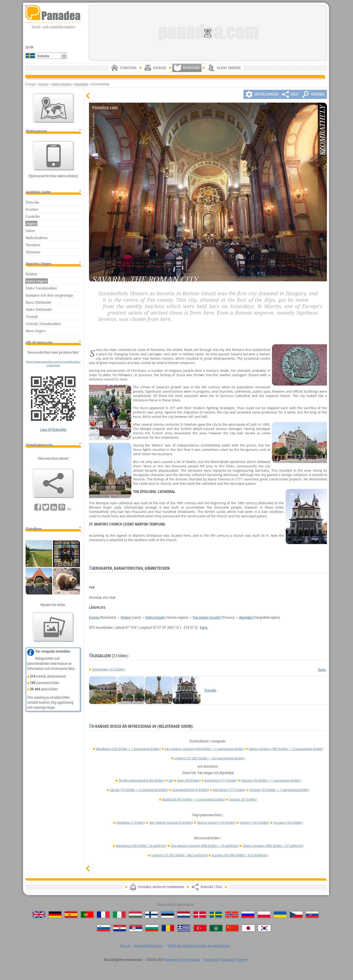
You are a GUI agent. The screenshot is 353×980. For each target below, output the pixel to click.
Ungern (43, 84)
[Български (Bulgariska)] (152, 928)
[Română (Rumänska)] (168, 928)
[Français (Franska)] (103, 915)
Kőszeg (271, 780)
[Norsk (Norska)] (232, 915)
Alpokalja (81, 84)
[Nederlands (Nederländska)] (184, 915)
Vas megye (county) (207, 617)
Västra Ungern (62, 84)
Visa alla (210, 690)
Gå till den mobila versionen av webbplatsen (199, 946)
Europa (94, 617)
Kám (189, 780)
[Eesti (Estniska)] (168, 915)
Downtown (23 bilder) (109, 669)
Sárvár (139, 790)
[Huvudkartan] (54, 108)
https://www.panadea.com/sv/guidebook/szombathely (53, 363)
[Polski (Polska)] (264, 915)
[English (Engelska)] (39, 915)
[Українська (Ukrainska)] (280, 915)
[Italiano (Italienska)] (119, 915)
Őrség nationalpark (141, 780)
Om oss (125, 946)
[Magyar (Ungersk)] (135, 915)
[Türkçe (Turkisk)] (200, 928)
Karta (203, 627)
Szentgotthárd (191, 790)
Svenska (43, 56)
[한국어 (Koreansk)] (264, 928)
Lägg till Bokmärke (53, 430)
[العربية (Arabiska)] (216, 928)
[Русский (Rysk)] (248, 915)
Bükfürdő (194, 799)
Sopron (243, 799)
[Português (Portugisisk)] (87, 915)
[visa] (89, 868)
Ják (171, 780)
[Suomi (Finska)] (152, 915)
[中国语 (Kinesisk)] (232, 928)
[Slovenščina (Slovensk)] (104, 928)
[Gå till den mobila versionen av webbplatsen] (54, 156)
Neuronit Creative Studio (182, 960)
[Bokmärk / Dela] (53, 483)
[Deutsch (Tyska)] (55, 915)
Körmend (221, 780)
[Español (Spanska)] (71, 915)
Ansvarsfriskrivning (148, 946)
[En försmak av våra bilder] (53, 627)
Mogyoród (211, 960)
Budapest (228, 960)
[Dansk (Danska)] (200, 915)
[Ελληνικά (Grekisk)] (184, 928)
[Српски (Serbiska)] (136, 928)
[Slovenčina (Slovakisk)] (312, 915)
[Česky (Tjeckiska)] (296, 915)
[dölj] (89, 96)
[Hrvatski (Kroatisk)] (120, 928)
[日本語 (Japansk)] (248, 928)
